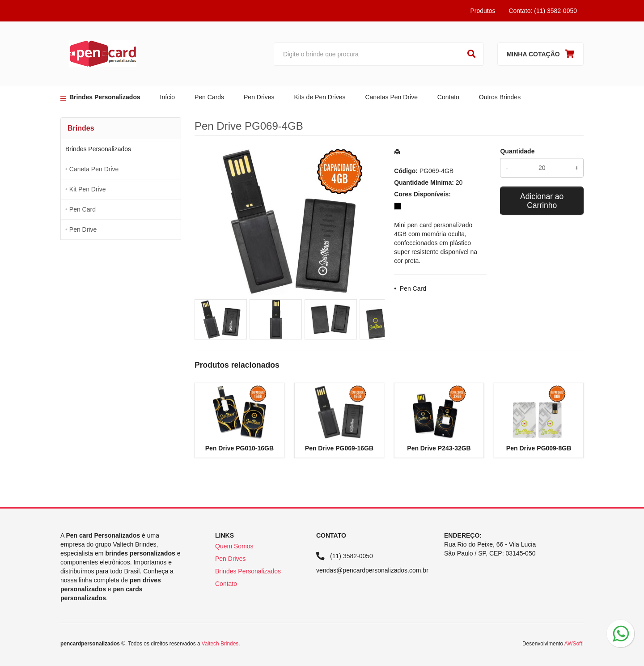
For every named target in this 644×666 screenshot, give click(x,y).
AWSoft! (574, 644)
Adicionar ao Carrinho (542, 201)
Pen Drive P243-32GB (439, 448)
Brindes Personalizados (105, 97)
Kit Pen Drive (88, 189)
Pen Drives (259, 97)
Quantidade (517, 151)
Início (167, 97)
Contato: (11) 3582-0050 (543, 11)
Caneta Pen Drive (94, 169)
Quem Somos (234, 546)
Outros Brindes (500, 97)
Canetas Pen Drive (391, 97)
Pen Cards (209, 97)
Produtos (483, 11)
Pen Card (83, 209)
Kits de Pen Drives (320, 97)
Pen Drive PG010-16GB (239, 448)
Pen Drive (83, 229)
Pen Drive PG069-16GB (339, 448)
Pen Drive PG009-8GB (539, 448)
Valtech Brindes (220, 644)
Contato (448, 97)
